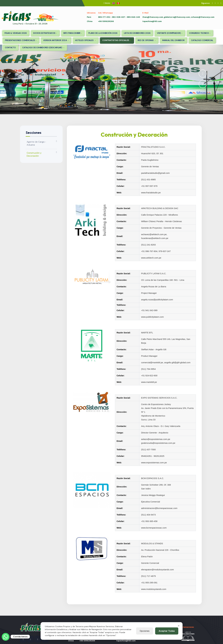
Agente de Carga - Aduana (36, 143)
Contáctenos (20, 637)
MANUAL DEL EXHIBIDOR (173, 40)
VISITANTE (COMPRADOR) (169, 33)
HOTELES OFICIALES (85, 40)
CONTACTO (10, 47)
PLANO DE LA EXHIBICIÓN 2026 (103, 33)
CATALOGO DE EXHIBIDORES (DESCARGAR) (43, 47)
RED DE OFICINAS (146, 40)
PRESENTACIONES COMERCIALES (20, 40)
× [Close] (179, 626)
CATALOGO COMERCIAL (202, 40)
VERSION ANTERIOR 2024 (55, 40)
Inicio (108, 3)
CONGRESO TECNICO (199, 33)
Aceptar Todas (167, 631)
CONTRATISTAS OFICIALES (116, 40)
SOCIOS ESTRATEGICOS (44, 33)
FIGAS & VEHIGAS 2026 (16, 33)
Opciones (145, 631)
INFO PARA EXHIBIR (72, 33)
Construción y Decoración (34, 154)
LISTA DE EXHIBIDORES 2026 (137, 33)
